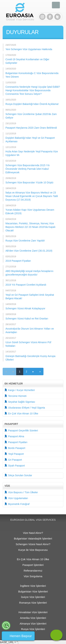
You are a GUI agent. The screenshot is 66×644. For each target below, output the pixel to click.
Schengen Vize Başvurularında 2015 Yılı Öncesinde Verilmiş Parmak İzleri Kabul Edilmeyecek (28, 169)
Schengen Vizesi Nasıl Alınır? (33, 544)
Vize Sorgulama (33, 576)
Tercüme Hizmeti (15, 396)
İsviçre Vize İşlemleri (33, 597)
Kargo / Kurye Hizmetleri (20, 390)
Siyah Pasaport (15, 465)
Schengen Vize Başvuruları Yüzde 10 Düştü (29, 182)
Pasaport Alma (14, 436)
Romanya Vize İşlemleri (33, 603)
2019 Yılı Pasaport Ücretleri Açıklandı (26, 285)
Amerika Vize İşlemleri (33, 618)
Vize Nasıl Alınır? (33, 533)
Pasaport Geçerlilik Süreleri (21, 430)
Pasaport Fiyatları (16, 442)
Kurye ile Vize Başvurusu (33, 550)
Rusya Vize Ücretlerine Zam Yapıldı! (25, 241)
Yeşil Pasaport (14, 454)
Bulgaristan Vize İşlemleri (33, 591)
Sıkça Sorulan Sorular (18, 475)
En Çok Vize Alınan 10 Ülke (21, 413)
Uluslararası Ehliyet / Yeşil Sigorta (25, 407)
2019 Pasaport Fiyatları (18, 261)
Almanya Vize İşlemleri (33, 624)
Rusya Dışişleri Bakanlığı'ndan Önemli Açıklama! (32, 104)
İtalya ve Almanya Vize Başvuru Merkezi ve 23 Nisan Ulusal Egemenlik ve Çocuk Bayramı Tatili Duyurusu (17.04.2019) (32, 196)
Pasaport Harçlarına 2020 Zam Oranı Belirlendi (31, 128)
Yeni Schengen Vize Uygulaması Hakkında (29, 49)
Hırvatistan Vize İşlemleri (33, 612)
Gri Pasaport (13, 459)
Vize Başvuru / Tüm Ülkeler (21, 492)
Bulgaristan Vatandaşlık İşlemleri (33, 538)
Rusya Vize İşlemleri (33, 629)
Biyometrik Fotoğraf (17, 504)
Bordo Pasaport (15, 448)
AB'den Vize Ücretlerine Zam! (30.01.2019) (29, 251)
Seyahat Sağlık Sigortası (20, 402)
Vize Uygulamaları (16, 498)
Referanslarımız (33, 571)
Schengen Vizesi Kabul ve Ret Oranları (27, 319)
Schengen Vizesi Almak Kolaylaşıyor (25, 308)
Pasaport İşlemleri (33, 565)
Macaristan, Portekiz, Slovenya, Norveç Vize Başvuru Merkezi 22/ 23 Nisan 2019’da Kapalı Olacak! (30, 227)
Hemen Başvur (21, 636)
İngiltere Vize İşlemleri (33, 586)
